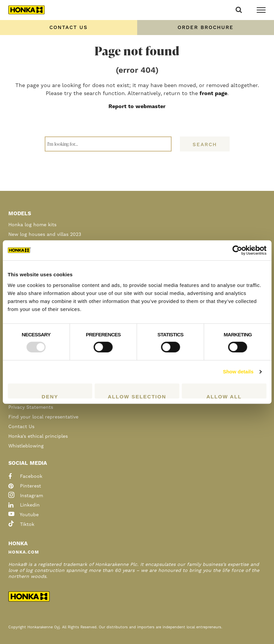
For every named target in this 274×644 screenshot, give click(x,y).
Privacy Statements (31, 407)
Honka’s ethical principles (38, 436)
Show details (238, 372)
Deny (50, 396)
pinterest (25, 486)
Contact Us (21, 427)
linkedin (24, 505)
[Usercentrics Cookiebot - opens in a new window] (237, 250)
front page (213, 93)
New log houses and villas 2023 (45, 235)
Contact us (69, 28)
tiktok (21, 525)
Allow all (224, 396)
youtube (24, 515)
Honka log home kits (32, 225)
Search (205, 145)
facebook (25, 476)
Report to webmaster (137, 106)
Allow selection (137, 396)
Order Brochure (206, 28)
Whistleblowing (26, 446)
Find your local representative (43, 417)
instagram (26, 496)
